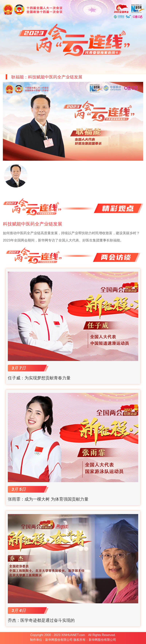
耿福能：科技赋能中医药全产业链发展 (47, 77)
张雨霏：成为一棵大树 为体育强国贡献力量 (48, 499)
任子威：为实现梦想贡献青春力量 (39, 378)
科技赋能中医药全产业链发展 (33, 224)
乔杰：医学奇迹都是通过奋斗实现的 (41, 620)
